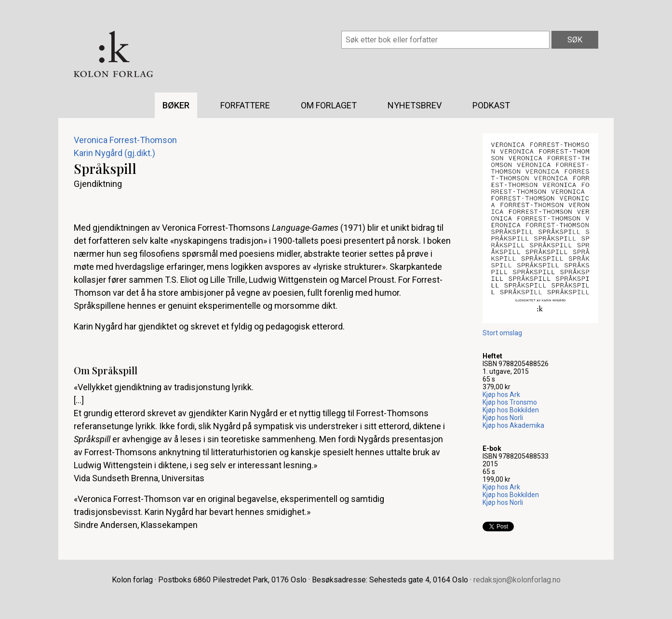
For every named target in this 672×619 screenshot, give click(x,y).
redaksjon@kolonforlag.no (517, 580)
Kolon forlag (113, 54)
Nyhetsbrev (415, 105)
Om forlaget (329, 105)
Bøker (176, 105)
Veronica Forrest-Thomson (125, 140)
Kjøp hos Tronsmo (510, 402)
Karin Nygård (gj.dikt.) (114, 153)
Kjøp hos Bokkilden (511, 410)
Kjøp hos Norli (503, 418)
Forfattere (245, 105)
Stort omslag (502, 333)
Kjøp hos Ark (501, 395)
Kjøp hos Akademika (513, 425)
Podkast (491, 105)
